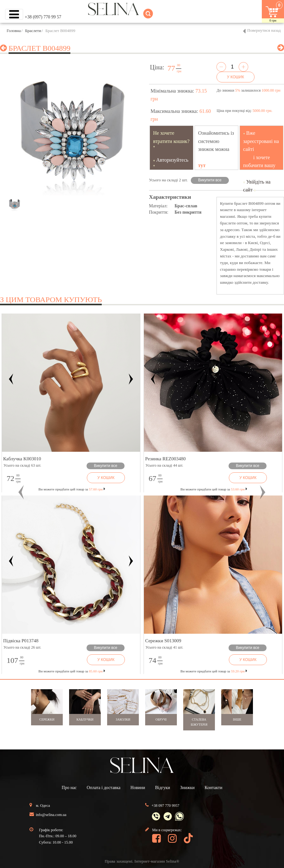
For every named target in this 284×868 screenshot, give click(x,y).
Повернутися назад (264, 30)
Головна (14, 31)
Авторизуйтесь (172, 160)
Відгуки (162, 788)
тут (202, 165)
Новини (138, 788)
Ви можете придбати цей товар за (72, 489)
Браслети (33, 31)
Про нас (69, 788)
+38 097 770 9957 (165, 806)
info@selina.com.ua (51, 815)
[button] (21, 492)
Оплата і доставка (104, 788)
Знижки (187, 788)
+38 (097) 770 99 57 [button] (43, 17)
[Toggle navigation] (14, 14)
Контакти (214, 788)
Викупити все (210, 180)
